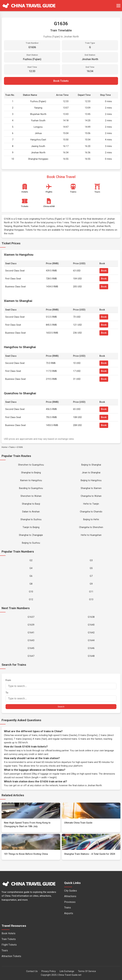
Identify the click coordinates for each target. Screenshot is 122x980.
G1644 (91, 640)
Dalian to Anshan (31, 512)
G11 (91, 592)
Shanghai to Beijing (31, 473)
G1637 (31, 617)
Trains (12, 447)
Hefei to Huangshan (91, 535)
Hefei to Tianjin (91, 504)
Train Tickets (9, 939)
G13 (91, 599)
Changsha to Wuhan (91, 496)
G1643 (31, 640)
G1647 (31, 656)
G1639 (31, 625)
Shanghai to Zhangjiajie (31, 535)
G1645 (31, 648)
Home (4, 447)
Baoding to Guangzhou (31, 488)
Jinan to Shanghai (91, 473)
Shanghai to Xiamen (91, 488)
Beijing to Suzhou (31, 543)
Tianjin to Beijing (31, 527)
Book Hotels (8, 933)
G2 (31, 560)
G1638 (91, 617)
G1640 (91, 625)
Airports (69, 913)
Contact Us (32, 971)
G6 (31, 576)
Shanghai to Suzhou (31, 519)
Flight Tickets (9, 945)
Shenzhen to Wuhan (31, 496)
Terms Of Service (87, 971)
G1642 (91, 633)
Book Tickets (61, 81)
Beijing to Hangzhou (91, 480)
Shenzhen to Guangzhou (31, 465)
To (61, 697)
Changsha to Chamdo (91, 512)
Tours (5, 950)
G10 (31, 592)
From (61, 684)
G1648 (91, 656)
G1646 (91, 648)
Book (104, 271)
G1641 (31, 633)
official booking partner (57, 751)
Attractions (70, 896)
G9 (91, 584)
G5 (91, 568)
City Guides (71, 891)
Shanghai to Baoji (31, 504)
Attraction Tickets (11, 956)
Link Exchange (67, 971)
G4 (31, 568)
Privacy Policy (49, 971)
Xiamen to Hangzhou (31, 480)
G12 (31, 599)
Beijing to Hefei (91, 519)
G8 (31, 584)
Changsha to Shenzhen (91, 527)
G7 (91, 576)
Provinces (70, 902)
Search (61, 707)
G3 (91, 560)
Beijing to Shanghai (91, 465)
